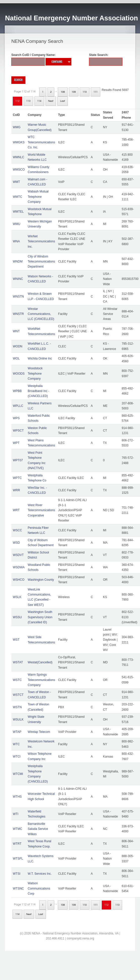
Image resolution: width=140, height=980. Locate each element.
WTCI (17, 757)
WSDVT (18, 555)
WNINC (18, 279)
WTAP (17, 732)
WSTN (17, 707)
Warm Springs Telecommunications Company (41, 680)
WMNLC (18, 157)
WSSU (17, 617)
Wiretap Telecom (39, 732)
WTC (16, 744)
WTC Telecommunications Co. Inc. (41, 142)
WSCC (17, 530)
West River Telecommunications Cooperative (41, 510)
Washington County (41, 580)
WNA (16, 241)
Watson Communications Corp (39, 888)
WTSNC (18, 889)
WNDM (18, 262)
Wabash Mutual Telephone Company (38, 197)
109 (74, 92)
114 (39, 101)
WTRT (17, 844)
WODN (18, 346)
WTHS (17, 797)
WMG (17, 127)
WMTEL (18, 212)
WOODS (19, 374)
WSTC (17, 680)
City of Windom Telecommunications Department (41, 262)
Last (62, 101)
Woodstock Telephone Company (35, 373)
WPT (16, 443)
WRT (16, 510)
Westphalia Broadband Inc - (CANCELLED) (38, 391)
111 (96, 92)
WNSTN (18, 297)
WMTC (17, 197)
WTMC (17, 829)
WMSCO (19, 170)
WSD (16, 543)
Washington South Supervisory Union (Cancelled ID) (40, 617)
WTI (16, 814)
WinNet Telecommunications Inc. (41, 241)
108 (63, 92)
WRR (16, 490)
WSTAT (18, 662)
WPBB (17, 391)
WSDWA (19, 567)
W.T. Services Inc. (40, 874)
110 (85, 92)
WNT (16, 331)
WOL (16, 358)
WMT (16, 182)
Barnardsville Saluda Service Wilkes (38, 829)
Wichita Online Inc (40, 358)
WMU (17, 224)
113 (29, 101)
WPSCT (18, 431)
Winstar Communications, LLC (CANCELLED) (41, 314)
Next (51, 101)
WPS (16, 418)
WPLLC (18, 406)
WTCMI (18, 774)
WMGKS (19, 142)
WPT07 (18, 460)
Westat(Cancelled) (40, 662)
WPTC (17, 478)
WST (16, 640)
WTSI (17, 874)
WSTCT (18, 695)
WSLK (17, 597)
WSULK (18, 720)
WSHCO (19, 580)
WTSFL (18, 859)
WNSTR (18, 314)
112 (17, 101)
